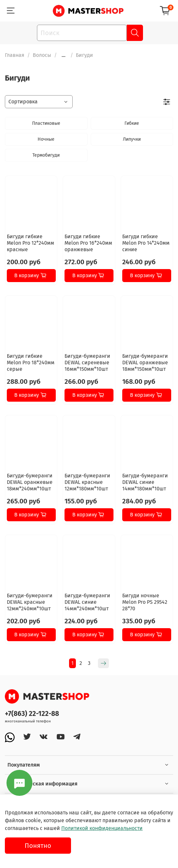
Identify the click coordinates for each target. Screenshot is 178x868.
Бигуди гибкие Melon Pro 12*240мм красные (30, 243)
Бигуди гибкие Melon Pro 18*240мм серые (31, 363)
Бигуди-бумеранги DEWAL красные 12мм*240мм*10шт (30, 602)
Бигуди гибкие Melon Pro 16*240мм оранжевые (88, 243)
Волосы (42, 55)
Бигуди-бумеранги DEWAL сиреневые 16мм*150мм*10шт (87, 363)
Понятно (38, 846)
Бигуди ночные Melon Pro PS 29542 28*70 (145, 602)
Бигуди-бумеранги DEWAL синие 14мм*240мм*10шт (87, 602)
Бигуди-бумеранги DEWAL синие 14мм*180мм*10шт (145, 482)
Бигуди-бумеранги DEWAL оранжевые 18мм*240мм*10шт (30, 482)
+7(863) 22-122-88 (32, 714)
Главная (15, 55)
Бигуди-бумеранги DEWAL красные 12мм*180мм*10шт (87, 482)
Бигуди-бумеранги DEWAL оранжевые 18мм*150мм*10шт (145, 363)
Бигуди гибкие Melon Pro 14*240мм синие (146, 243)
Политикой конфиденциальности (102, 828)
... (64, 55)
